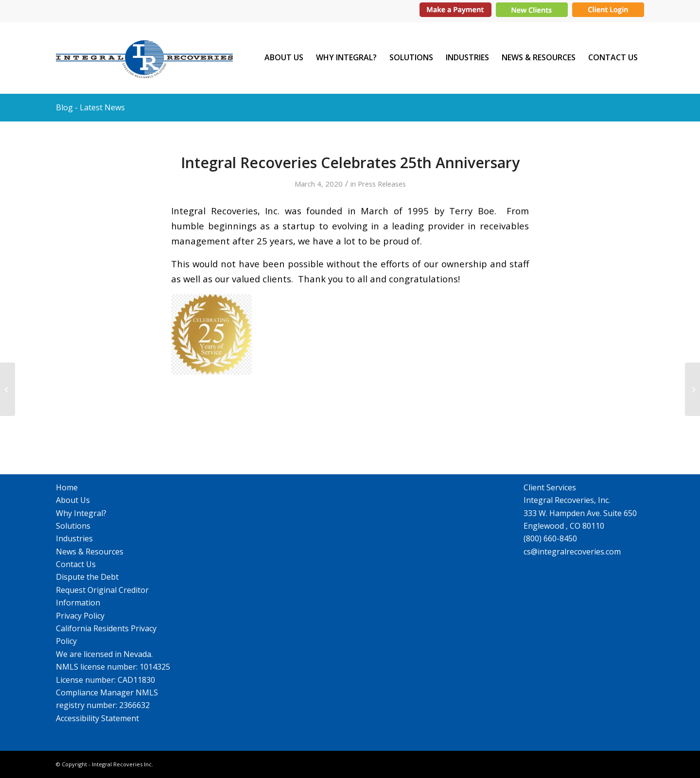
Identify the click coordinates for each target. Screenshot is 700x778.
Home (67, 487)
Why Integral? (81, 513)
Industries (74, 538)
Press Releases (382, 184)
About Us (73, 500)
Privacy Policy (80, 616)
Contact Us (76, 564)
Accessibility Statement (97, 718)
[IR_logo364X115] (144, 58)
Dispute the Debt (87, 577)
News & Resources (90, 552)
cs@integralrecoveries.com (572, 552)
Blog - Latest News (90, 107)
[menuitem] (284, 58)
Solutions (73, 526)
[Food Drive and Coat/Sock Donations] (8, 389)
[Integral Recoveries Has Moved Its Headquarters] (692, 389)
